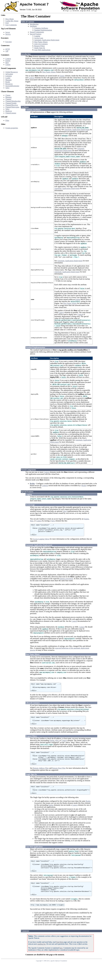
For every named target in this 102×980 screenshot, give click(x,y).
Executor (9, 42)
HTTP (8, 49)
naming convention (66, 582)
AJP (7, 51)
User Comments (11, 25)
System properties (12, 128)
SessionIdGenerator (12, 86)
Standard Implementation (43, 30)
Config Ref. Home (12, 21)
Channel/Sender (11, 103)
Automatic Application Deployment (47, 40)
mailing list (41, 960)
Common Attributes (41, 28)
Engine (8, 61)
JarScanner (9, 74)
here (61, 964)
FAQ (7, 23)
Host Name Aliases (41, 42)
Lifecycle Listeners (41, 44)
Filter (7, 120)
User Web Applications (42, 50)
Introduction (34, 24)
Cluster (8, 65)
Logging (37, 36)
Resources (9, 84)
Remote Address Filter (41, 777)
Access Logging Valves (41, 542)
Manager (8, 80)
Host (7, 63)
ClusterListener (11, 113)
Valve (7, 88)
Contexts (45, 486)
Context (8, 59)
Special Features (36, 34)
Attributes (33, 26)
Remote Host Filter (59, 777)
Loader (8, 78)
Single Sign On (40, 48)
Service (8, 34)
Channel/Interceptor (12, 107)
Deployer (9, 111)
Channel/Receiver (12, 105)
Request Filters (39, 46)
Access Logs (39, 38)
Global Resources (12, 72)
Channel (8, 99)
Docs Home (10, 19)
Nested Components (37, 32)
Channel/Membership (13, 101)
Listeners (9, 76)
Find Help (60, 958)
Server (8, 32)
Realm (8, 82)
